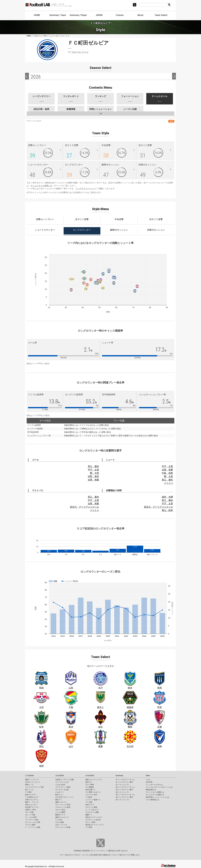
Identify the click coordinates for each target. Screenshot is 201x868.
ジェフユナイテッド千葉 (34, 787)
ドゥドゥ (168, 483)
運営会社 (112, 851)
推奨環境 (86, 851)
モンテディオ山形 (62, 790)
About (140, 15)
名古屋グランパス (32, 807)
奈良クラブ (90, 805)
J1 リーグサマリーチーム (125, 780)
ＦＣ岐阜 (89, 797)
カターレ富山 (60, 810)
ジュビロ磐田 (60, 812)
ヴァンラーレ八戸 (62, 782)
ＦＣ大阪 (89, 802)
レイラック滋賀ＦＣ (93, 800)
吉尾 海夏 (93, 480)
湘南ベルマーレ (61, 802)
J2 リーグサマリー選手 (124, 790)
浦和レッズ (29, 785)
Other (148, 776)
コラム (148, 780)
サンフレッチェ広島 (33, 822)
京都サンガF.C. (31, 810)
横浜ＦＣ (59, 800)
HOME (37, 15)
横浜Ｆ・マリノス (32, 802)
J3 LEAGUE (90, 776)
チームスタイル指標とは (41, 186)
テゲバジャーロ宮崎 (63, 827)
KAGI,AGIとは (151, 790)
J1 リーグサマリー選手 (124, 782)
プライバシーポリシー (99, 851)
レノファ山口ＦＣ (92, 810)
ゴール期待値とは (152, 800)
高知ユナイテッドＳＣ (94, 817)
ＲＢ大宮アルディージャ (64, 797)
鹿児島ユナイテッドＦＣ (95, 825)
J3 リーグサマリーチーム (125, 795)
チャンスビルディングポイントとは (159, 787)
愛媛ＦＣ (89, 815)
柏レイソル (29, 790)
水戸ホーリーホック (33, 782)
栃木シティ (59, 795)
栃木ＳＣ (89, 782)
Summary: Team (58, 15)
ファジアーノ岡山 (32, 820)
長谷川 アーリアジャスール (84, 507)
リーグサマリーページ (85, 189)
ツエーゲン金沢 (91, 795)
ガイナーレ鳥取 (91, 807)
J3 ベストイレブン (123, 800)
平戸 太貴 (93, 470)
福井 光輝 (167, 497)
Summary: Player (78, 15)
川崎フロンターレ (32, 800)
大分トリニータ (61, 825)
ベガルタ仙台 (60, 785)
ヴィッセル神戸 (31, 817)
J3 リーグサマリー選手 (124, 797)
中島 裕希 (167, 473)
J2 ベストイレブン (123, 792)
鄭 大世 (94, 473)
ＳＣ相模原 (90, 787)
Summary (119, 776)
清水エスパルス (31, 805)
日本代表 (149, 782)
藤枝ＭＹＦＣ (60, 815)
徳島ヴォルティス (62, 817)
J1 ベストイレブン (123, 785)
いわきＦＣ (59, 792)
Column (120, 15)
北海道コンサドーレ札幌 (64, 780)
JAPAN (99, 15)
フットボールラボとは (154, 785)
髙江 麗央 (93, 466)
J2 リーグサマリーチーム (125, 787)
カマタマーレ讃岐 (92, 812)
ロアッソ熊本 (90, 822)
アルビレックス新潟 (63, 807)
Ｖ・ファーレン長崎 (33, 827)
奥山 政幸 (167, 510)
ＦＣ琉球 (89, 827)
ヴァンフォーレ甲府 (63, 805)
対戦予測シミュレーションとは (157, 797)
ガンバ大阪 (29, 812)
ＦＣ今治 (59, 820)
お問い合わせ (121, 851)
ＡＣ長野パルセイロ (93, 792)
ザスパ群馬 (90, 785)
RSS (171, 121)
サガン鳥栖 (59, 822)
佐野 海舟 (93, 476)
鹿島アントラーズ (32, 780)
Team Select (161, 15)
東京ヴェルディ (31, 795)
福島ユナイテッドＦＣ (94, 780)
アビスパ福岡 (30, 825)
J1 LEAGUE (29, 776)
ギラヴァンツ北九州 (93, 820)
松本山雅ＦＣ (90, 790)
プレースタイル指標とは (155, 792)
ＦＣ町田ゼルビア (32, 797)
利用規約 (78, 851)
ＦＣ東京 (28, 792)
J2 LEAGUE (60, 776)
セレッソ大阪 (30, 815)
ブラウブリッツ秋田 (63, 787)
